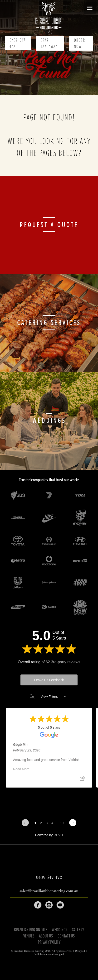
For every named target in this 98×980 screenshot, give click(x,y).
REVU (58, 835)
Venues (29, 936)
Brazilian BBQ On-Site (31, 930)
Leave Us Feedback (49, 680)
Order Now (80, 44)
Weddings (59, 930)
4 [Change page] (52, 823)
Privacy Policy (49, 942)
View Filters (48, 697)
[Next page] (73, 823)
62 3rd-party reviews (63, 662)
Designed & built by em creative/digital (61, 953)
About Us (46, 936)
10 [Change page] (62, 823)
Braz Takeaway (49, 44)
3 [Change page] (47, 823)
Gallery (78, 930)
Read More (21, 769)
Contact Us (66, 936)
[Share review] (82, 780)
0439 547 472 (17, 44)
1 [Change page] (35, 823)
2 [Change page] (41, 823)
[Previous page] (25, 823)
